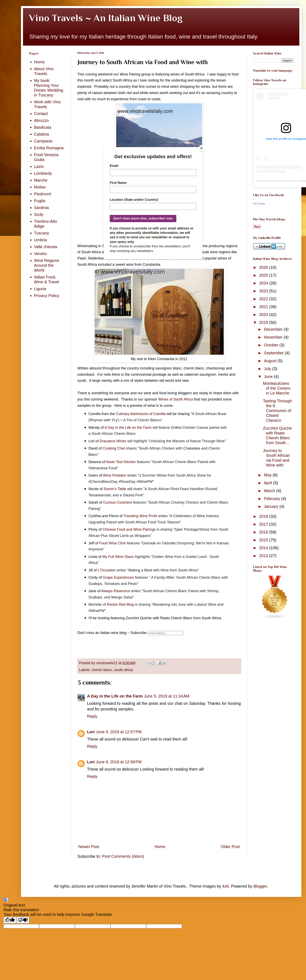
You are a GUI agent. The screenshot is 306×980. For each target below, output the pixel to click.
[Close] (202, 148)
